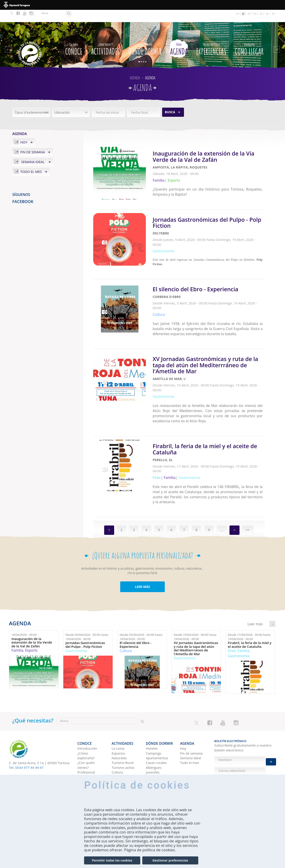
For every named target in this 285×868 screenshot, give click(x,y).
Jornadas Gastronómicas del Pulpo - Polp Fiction (85, 608)
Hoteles (152, 708)
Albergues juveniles (154, 730)
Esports (31, 613)
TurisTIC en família (86, 739)
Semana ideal (33, 150)
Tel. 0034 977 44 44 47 (26, 731)
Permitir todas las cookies (112, 860)
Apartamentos (157, 718)
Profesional (86, 732)
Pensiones (154, 742)
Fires (232, 614)
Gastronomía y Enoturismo (123, 739)
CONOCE (74, 36)
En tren (83, 771)
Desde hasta (87, 600)
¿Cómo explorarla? (86, 715)
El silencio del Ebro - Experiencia (135, 608)
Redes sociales (191, 766)
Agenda (179, 36)
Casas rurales (156, 722)
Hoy (24, 130)
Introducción (87, 708)
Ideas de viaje (191, 738)
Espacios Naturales (119, 715)
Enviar (271, 734)
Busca (170, 100)
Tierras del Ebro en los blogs (192, 745)
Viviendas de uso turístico (159, 749)
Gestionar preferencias (170, 860)
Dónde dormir (145, 36)
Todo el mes (31, 159)
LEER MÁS (142, 550)
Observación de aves (124, 758)
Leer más (209, 163)
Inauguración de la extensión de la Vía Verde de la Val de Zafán (32, 605)
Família (17, 613)
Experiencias (211, 36)
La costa (118, 708)
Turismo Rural (123, 722)
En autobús (86, 761)
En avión (84, 766)
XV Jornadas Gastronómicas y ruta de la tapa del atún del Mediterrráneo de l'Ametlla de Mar (196, 611)
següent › (272, 587)
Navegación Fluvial (121, 749)
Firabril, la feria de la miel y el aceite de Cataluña (250, 608)
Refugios (153, 737)
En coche (84, 757)
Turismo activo (123, 727)
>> (248, 493)
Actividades (105, 36)
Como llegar (249, 36)
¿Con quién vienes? (86, 725)
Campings (154, 713)
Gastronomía (76, 614)
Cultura (126, 614)
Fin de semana (33, 140)
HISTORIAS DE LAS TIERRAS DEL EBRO (193, 757)
